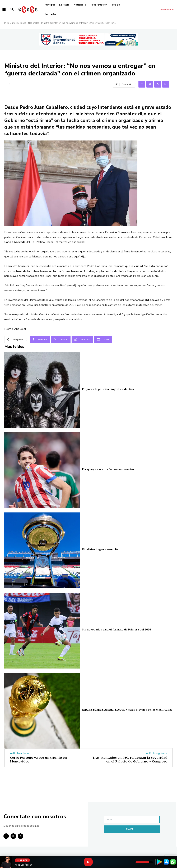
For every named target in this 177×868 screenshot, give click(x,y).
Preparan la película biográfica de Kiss (108, 389)
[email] (132, 820)
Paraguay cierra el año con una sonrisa (108, 469)
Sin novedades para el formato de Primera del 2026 (116, 630)
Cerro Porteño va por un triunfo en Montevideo (38, 760)
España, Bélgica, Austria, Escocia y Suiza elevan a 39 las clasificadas (126, 710)
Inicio (7, 23)
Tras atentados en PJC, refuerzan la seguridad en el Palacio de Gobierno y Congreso (130, 760)
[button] (12, 10)
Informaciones (19, 23)
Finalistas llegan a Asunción (101, 549)
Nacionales (34, 23)
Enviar (132, 829)
